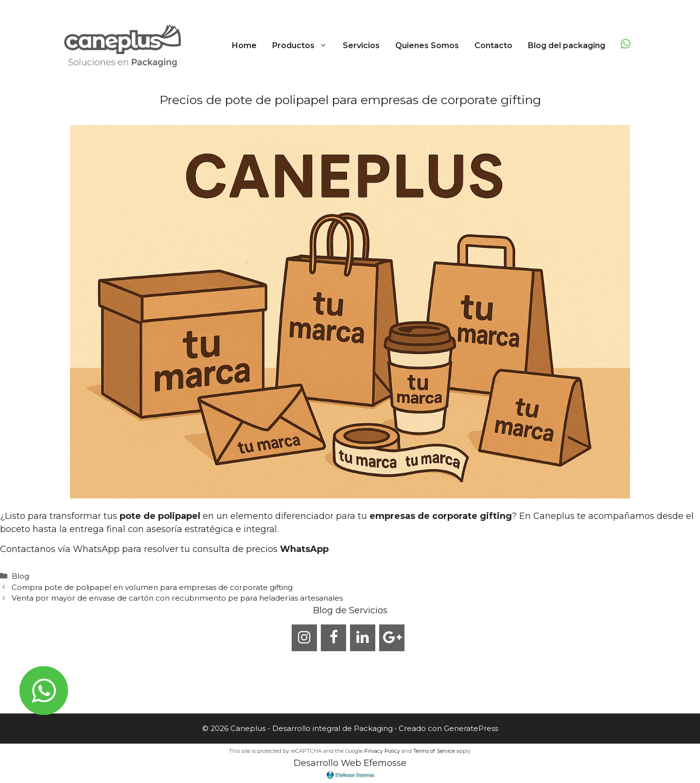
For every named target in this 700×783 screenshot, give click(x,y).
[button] (325, 46)
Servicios (361, 45)
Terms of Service (434, 751)
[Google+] (392, 638)
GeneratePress (471, 728)
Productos (304, 46)
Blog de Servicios (350, 610)
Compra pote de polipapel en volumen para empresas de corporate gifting (152, 587)
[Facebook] (333, 638)
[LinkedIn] (363, 638)
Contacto (493, 45)
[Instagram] (304, 638)
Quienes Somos (427, 45)
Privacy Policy (382, 751)
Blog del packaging (567, 45)
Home (244, 45)
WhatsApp (304, 549)
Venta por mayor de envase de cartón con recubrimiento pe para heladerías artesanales (177, 598)
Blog (20, 576)
